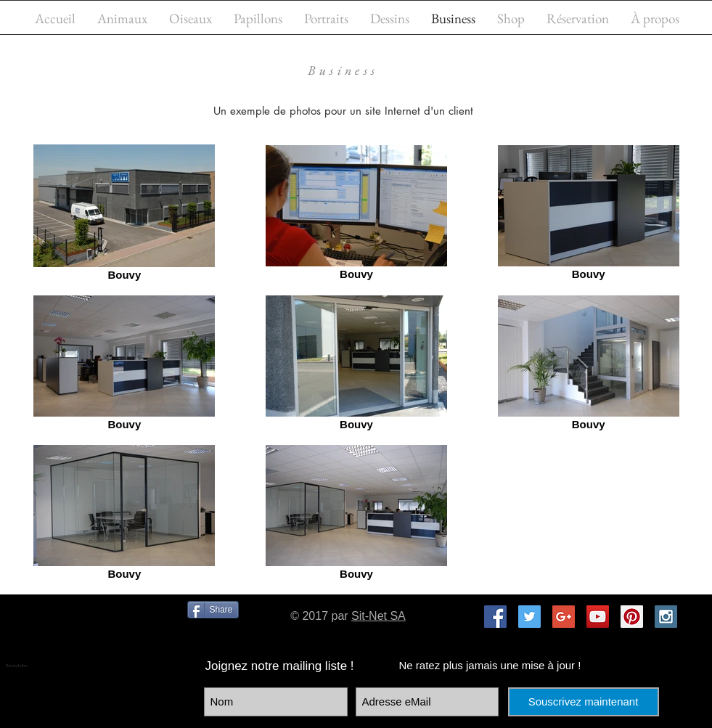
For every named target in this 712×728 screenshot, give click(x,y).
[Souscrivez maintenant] (584, 702)
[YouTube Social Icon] (598, 617)
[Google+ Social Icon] (564, 617)
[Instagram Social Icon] (666, 617)
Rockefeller (17, 666)
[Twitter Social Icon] (529, 617)
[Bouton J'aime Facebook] (102, 634)
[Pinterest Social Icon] (632, 617)
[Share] (213, 610)
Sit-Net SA (378, 616)
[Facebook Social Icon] (495, 617)
